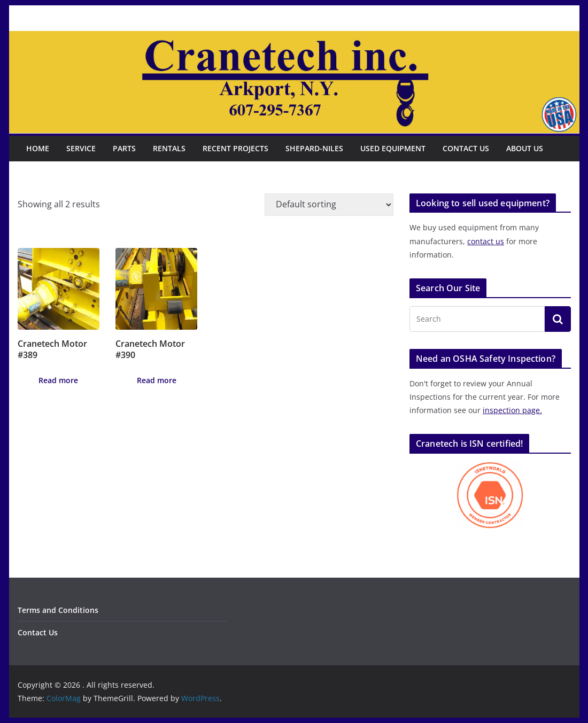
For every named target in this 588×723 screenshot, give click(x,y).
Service (81, 148)
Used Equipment (393, 148)
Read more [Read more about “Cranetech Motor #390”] (157, 380)
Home (38, 148)
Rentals (169, 148)
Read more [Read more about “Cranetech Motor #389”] (58, 380)
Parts (124, 148)
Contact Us (466, 148)
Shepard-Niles (314, 148)
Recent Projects (235, 148)
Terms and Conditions (58, 610)
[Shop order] (329, 205)
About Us (525, 148)
